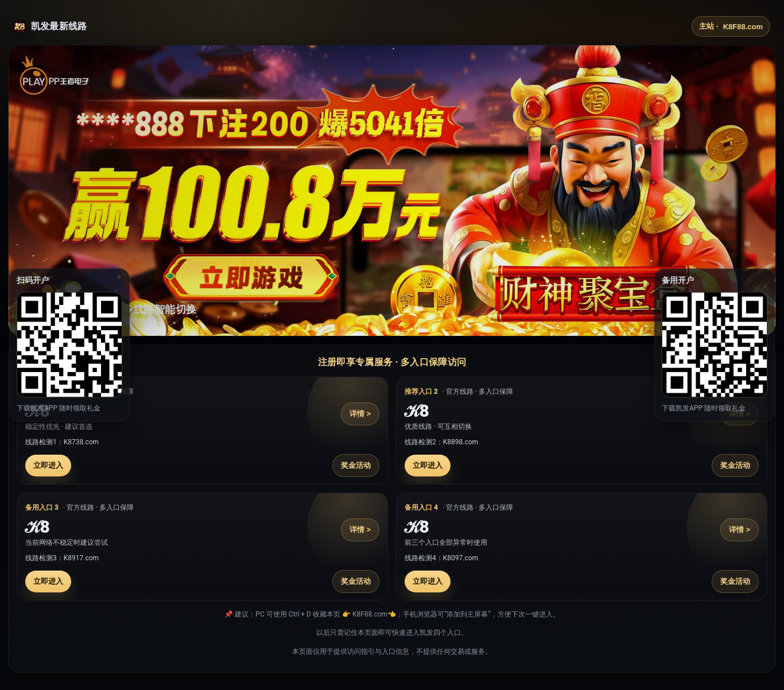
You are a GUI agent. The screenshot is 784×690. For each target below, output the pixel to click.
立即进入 (48, 465)
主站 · (731, 26)
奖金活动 (356, 465)
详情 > (360, 414)
